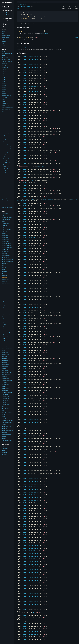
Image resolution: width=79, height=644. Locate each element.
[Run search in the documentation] (47, 2)
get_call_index (27, 18)
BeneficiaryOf (23, 180)
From (32, 180)
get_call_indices (28, 16)
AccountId (50, 199)
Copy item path (32, 6)
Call (43, 57)
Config (25, 57)
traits (26, 5)
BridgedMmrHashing (24, 167)
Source (19, 8)
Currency (31, 199)
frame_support (21, 5)
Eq (76, 199)
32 (39, 613)
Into (34, 621)
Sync (43, 167)
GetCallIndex (33, 57)
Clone (73, 199)
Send (39, 167)
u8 (45, 16)
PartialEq (19, 201)
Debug (25, 201)
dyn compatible (29, 47)
